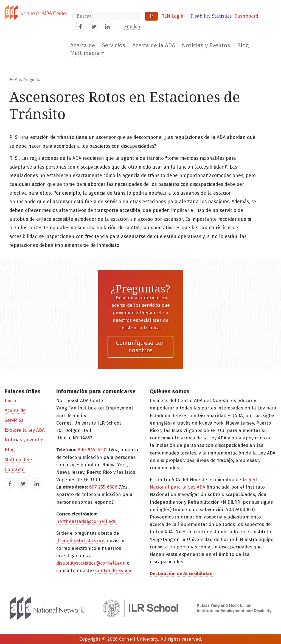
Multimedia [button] (85, 53)
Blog (243, 45)
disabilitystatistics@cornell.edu (91, 563)
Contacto (15, 469)
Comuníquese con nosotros (141, 346)
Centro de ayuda (113, 571)
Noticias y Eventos (206, 45)
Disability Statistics (211, 16)
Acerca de (83, 45)
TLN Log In (173, 16)
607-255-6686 (103, 487)
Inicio (10, 401)
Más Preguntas (28, 80)
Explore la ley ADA (25, 430)
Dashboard (246, 16)
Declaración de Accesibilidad (181, 574)
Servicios (114, 45)
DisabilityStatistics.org (80, 541)
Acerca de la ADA (154, 45)
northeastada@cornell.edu (86, 521)
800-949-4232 (93, 450)
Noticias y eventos (25, 440)
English (132, 27)
